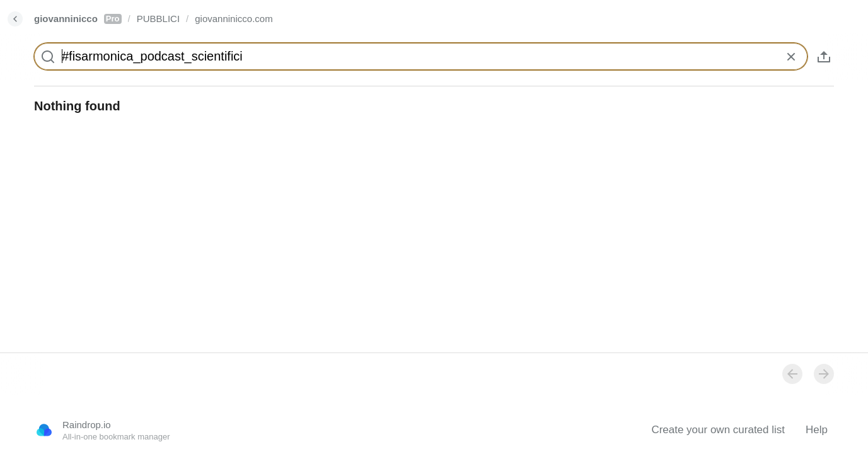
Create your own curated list (718, 430)
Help (817, 430)
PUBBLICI (158, 19)
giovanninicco (78, 19)
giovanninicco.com (234, 19)
